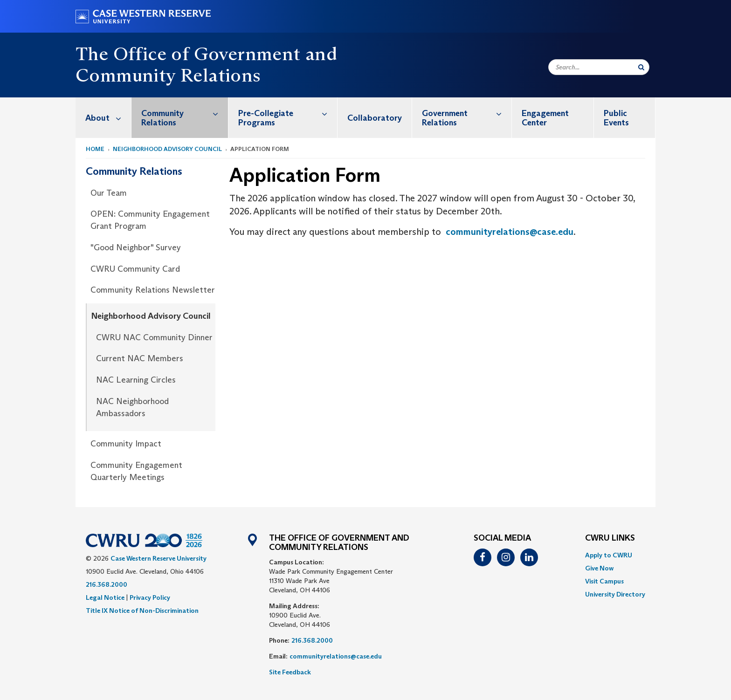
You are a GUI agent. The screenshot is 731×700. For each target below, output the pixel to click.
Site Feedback (290, 672)
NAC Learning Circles (136, 380)
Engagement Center (545, 118)
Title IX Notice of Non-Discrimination (142, 611)
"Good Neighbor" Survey (136, 247)
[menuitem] (103, 118)
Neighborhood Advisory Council (167, 149)
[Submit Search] (641, 67)
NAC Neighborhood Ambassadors (132, 407)
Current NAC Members (140, 358)
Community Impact (126, 444)
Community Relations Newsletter (153, 290)
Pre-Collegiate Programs (288, 113)
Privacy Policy (150, 597)
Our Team (109, 193)
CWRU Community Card (135, 269)
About (108, 118)
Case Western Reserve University (159, 558)
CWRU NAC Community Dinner (154, 337)
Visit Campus (604, 581)
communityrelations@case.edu (510, 232)
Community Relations (185, 113)
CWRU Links (610, 538)
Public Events (616, 118)
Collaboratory (375, 118)
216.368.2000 (107, 584)
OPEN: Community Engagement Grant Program (150, 220)
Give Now (599, 568)
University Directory (615, 594)
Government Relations (467, 113)
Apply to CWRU (609, 555)
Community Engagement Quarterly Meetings (136, 471)
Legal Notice (105, 597)
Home (95, 149)
